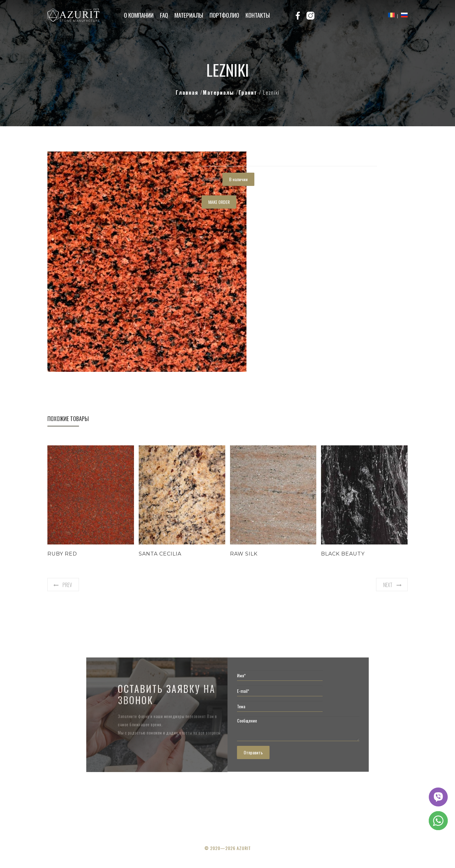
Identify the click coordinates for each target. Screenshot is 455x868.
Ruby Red (62, 554)
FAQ (164, 15)
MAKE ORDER (219, 202)
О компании (139, 15)
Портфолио (224, 15)
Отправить (253, 752)
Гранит (249, 92)
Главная (188, 92)
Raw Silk (244, 554)
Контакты (258, 15)
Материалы (189, 15)
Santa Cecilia (160, 554)
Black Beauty (343, 554)
